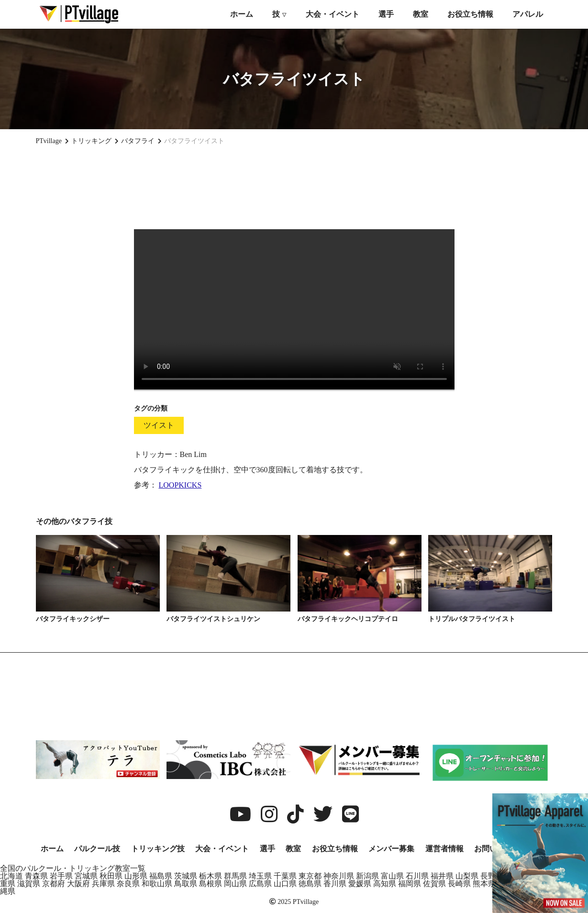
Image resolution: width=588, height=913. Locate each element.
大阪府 (78, 884)
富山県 (392, 876)
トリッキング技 (158, 849)
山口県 (285, 884)
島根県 (211, 884)
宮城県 (86, 876)
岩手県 (61, 876)
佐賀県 (434, 884)
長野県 (492, 876)
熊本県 (484, 884)
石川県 (417, 876)
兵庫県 (103, 884)
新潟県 (367, 876)
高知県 (385, 884)
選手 (386, 14)
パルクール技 (97, 849)
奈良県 (128, 884)
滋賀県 (29, 884)
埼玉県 (260, 876)
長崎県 (459, 884)
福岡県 (410, 884)
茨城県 (186, 876)
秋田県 (111, 876)
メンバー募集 (391, 849)
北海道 (11, 876)
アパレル (528, 14)
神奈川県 (339, 876)
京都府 (54, 884)
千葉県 (285, 876)
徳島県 (310, 884)
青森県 (36, 876)
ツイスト (159, 425)
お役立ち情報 (470, 14)
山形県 (136, 876)
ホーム (242, 14)
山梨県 (467, 876)
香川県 (335, 884)
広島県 (260, 884)
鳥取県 (186, 884)
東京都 (310, 876)
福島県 (161, 876)
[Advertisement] (294, 187)
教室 (421, 14)
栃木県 (211, 876)
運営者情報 (444, 849)
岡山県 (235, 884)
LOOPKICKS (180, 485)
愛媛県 (360, 884)
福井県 (442, 876)
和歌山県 (157, 884)
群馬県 (235, 876)
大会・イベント (333, 14)
